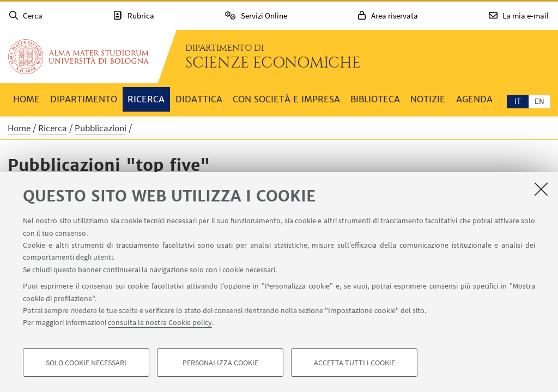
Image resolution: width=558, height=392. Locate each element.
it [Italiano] (518, 101)
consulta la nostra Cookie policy (160, 322)
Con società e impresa (286, 99)
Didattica (199, 99)
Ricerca (146, 99)
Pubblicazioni (101, 128)
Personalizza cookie (220, 363)
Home (26, 99)
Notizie (428, 99)
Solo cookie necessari (86, 363)
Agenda (474, 99)
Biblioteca (375, 99)
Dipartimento (84, 99)
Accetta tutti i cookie (354, 363)
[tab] (518, 101)
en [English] (539, 101)
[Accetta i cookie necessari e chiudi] (541, 189)
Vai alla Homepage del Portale (78, 57)
